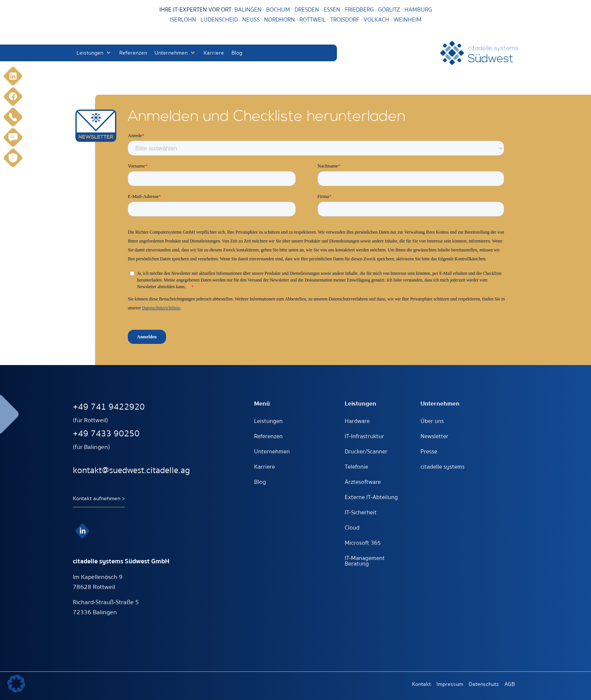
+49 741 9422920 (109, 407)
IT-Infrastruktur (364, 436)
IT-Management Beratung (365, 561)
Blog (260, 482)
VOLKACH (377, 20)
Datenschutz (484, 684)
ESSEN (332, 10)
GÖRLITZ (390, 10)
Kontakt (421, 684)
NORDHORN (280, 20)
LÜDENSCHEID (219, 20)
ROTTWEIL (313, 20)
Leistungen (268, 421)
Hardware (357, 421)
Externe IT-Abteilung (371, 497)
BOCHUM (278, 10)
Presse (429, 452)
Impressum (450, 684)
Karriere (264, 467)
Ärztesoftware (363, 482)
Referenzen (268, 436)
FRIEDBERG (359, 10)
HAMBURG (418, 10)
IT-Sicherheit (361, 512)
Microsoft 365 (363, 543)
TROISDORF (345, 20)
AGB (510, 684)
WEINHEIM (408, 20)
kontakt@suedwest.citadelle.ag (131, 470)
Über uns (432, 421)
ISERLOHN (183, 20)
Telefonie (356, 467)
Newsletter (434, 436)
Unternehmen (272, 452)
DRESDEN (307, 10)
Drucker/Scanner (366, 452)
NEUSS (251, 20)
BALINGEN (248, 10)
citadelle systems (443, 467)
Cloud (352, 528)
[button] (94, 53)
